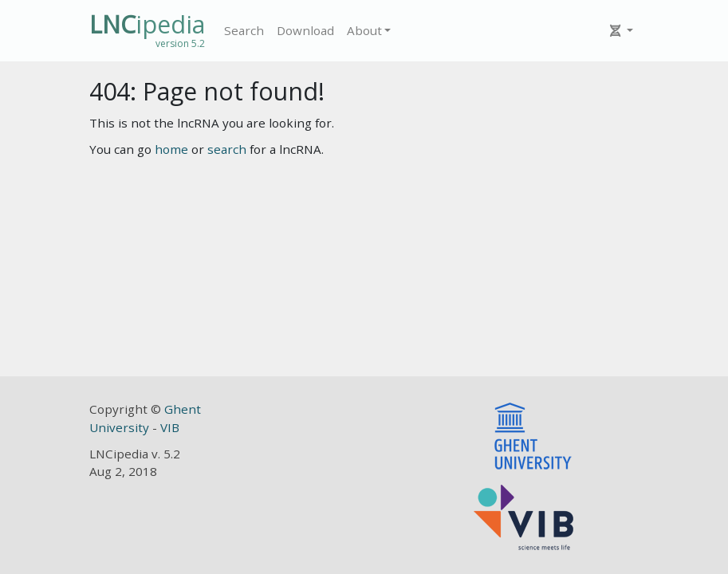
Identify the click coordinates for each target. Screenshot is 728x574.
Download (305, 30)
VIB (170, 427)
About (364, 30)
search (227, 149)
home (171, 149)
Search (244, 30)
